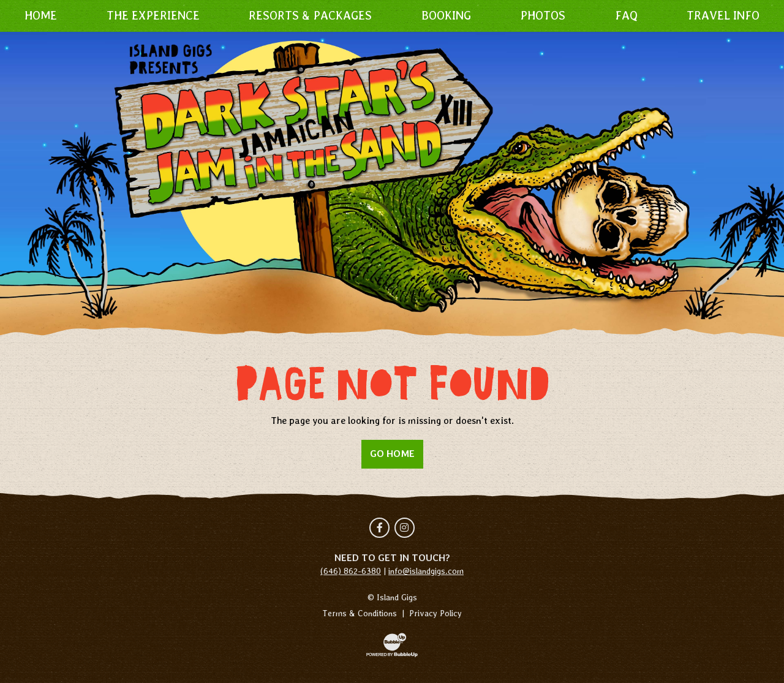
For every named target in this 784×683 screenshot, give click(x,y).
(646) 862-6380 (351, 571)
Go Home (392, 454)
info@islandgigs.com (426, 571)
